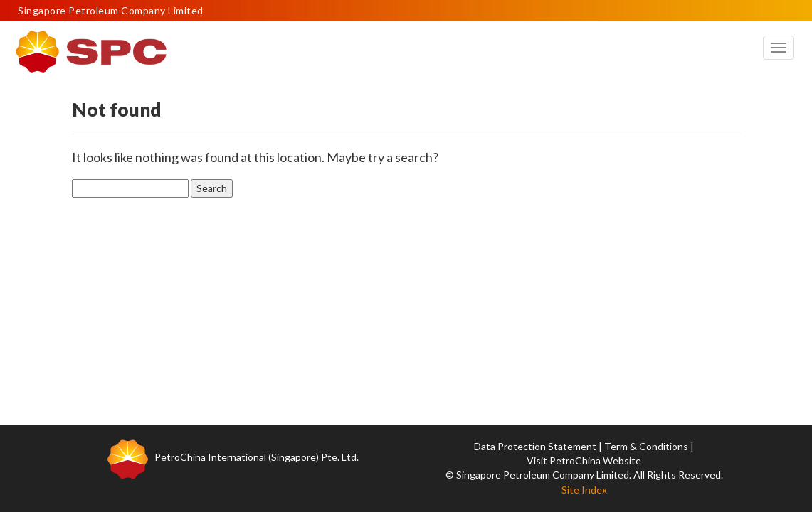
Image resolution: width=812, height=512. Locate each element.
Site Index (584, 490)
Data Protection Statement (535, 446)
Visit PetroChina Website (584, 460)
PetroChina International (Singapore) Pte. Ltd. (257, 457)
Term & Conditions (646, 446)
